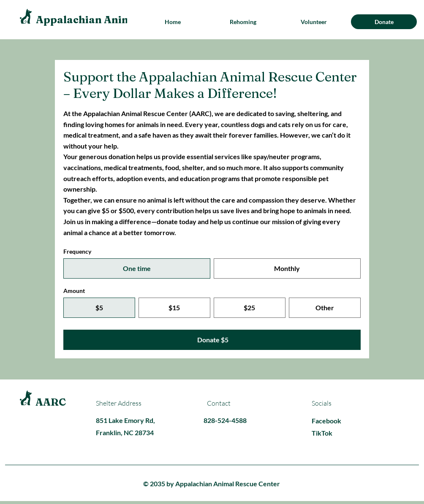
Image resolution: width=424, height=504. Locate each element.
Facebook (326, 421)
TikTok (322, 433)
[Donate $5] (212, 340)
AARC (51, 402)
